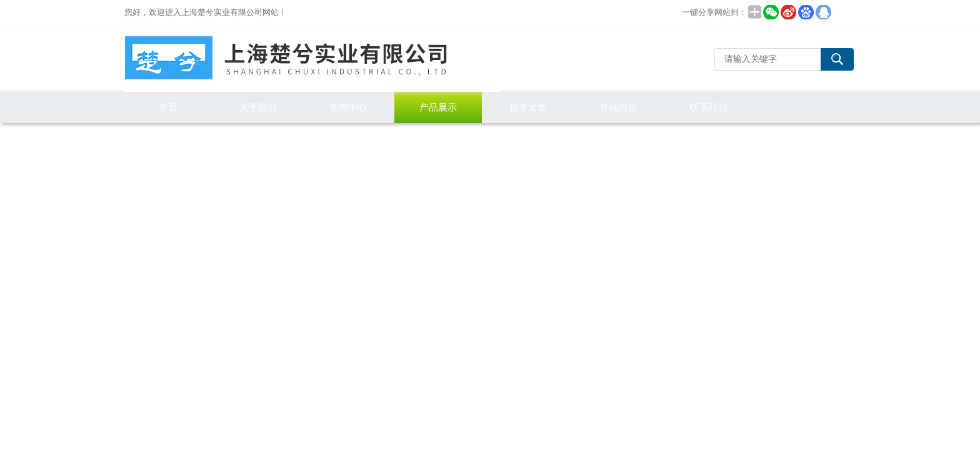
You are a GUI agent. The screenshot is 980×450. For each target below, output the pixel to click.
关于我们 (258, 107)
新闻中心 (348, 107)
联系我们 (708, 107)
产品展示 (438, 107)
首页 (168, 107)
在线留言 (618, 107)
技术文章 (528, 107)
